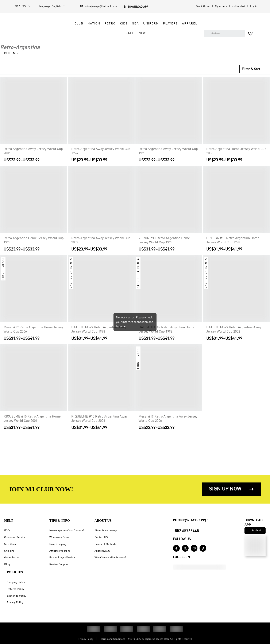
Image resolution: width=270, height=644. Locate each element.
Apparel (185, 24)
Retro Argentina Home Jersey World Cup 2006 (236, 151)
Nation (89, 24)
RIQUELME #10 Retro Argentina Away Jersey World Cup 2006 (99, 419)
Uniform (146, 24)
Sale (125, 33)
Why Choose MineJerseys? (110, 558)
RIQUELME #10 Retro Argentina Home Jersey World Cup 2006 (32, 419)
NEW (137, 33)
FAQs (7, 531)
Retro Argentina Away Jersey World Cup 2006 (33, 151)
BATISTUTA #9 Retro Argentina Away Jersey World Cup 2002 (234, 330)
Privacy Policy (15, 603)
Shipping (9, 551)
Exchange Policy (16, 596)
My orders (221, 6)
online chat (239, 6)
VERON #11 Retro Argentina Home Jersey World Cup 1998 (164, 240)
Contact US (101, 537)
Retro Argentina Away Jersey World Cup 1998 (168, 151)
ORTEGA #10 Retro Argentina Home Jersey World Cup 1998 (233, 240)
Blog (7, 564)
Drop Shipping (58, 544)
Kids (119, 24)
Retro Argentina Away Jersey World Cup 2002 (101, 240)
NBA (130, 24)
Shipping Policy (16, 582)
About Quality (102, 551)
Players (165, 24)
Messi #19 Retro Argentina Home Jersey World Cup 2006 (33, 330)
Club (74, 24)
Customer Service (15, 537)
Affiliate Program (60, 551)
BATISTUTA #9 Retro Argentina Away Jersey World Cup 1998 (99, 330)
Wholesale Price (59, 537)
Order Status (12, 558)
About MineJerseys (106, 531)
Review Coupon (59, 564)
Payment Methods (105, 544)
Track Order (203, 6)
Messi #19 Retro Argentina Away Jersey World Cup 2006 (168, 419)
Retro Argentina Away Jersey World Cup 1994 (101, 151)
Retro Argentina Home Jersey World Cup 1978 (34, 240)
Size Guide (10, 544)
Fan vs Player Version (62, 558)
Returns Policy (15, 589)
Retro (105, 24)
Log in (254, 6)
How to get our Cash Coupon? (67, 531)
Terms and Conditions (113, 639)
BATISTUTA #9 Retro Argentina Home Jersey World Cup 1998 (166, 330)
